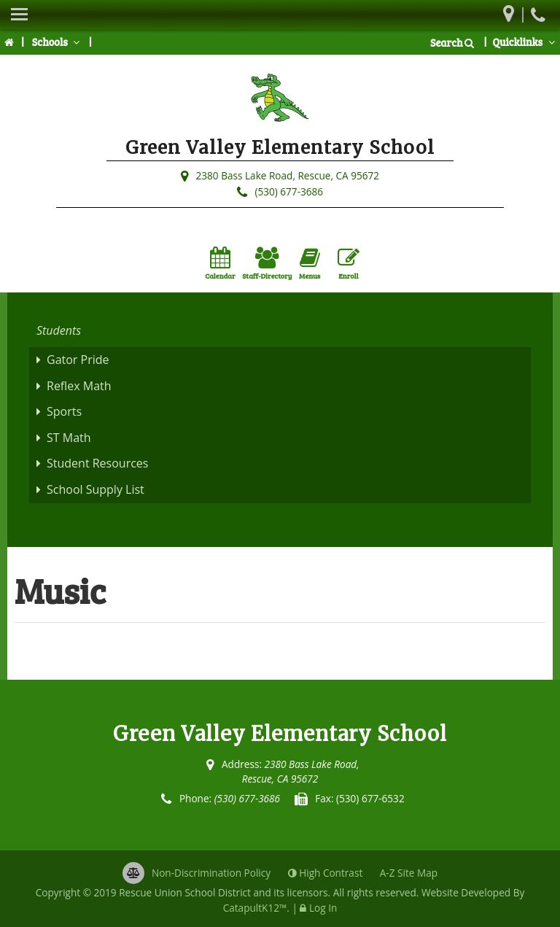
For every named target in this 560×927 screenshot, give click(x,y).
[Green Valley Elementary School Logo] (280, 101)
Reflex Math (79, 386)
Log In (323, 908)
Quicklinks (525, 42)
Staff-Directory (267, 264)
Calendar (220, 264)
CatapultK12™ (255, 908)
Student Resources (97, 463)
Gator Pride (78, 360)
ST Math (69, 438)
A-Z (409, 873)
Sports (64, 411)
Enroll (349, 264)
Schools (58, 42)
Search (452, 42)
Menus (310, 264)
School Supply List (96, 489)
